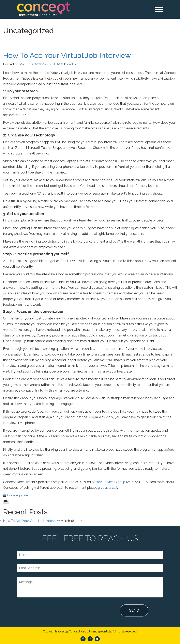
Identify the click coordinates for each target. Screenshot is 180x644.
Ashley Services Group (108, 482)
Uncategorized (18, 495)
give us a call (108, 488)
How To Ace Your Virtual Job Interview (67, 55)
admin (74, 64)
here (79, 84)
